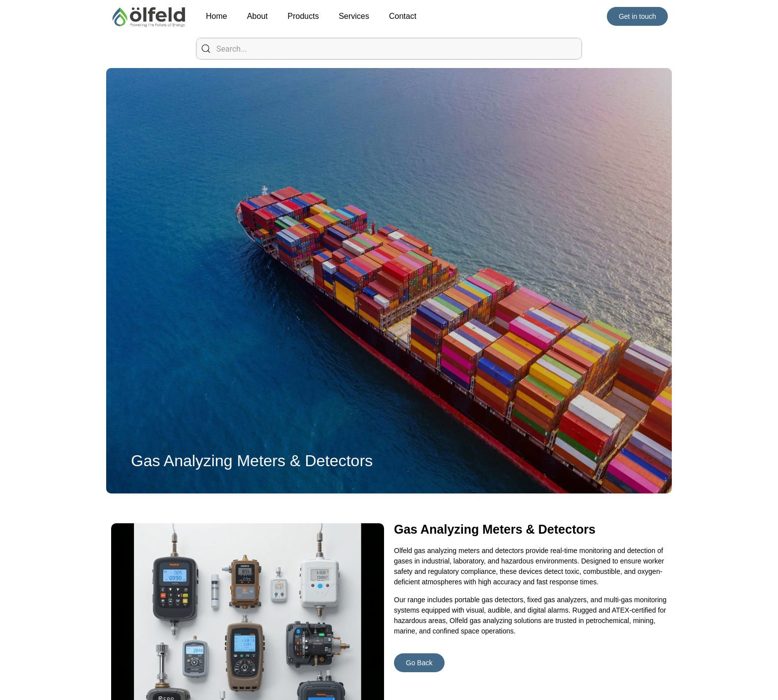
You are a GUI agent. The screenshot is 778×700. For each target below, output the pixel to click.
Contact (403, 16)
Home (217, 16)
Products (303, 16)
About (258, 16)
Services (354, 16)
